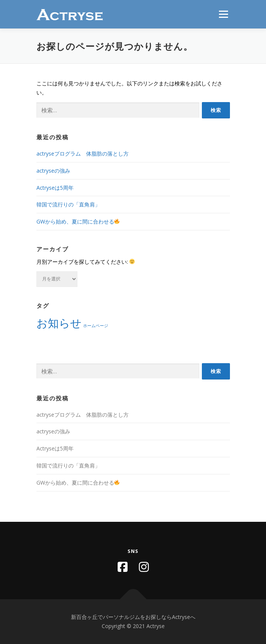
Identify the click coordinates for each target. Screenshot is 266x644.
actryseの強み (53, 171)
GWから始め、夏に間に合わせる (78, 221)
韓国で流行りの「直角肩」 (68, 204)
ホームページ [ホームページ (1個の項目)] (96, 326)
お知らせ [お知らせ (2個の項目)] (59, 323)
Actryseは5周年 (55, 188)
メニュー (223, 14)
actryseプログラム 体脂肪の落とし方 (83, 154)
